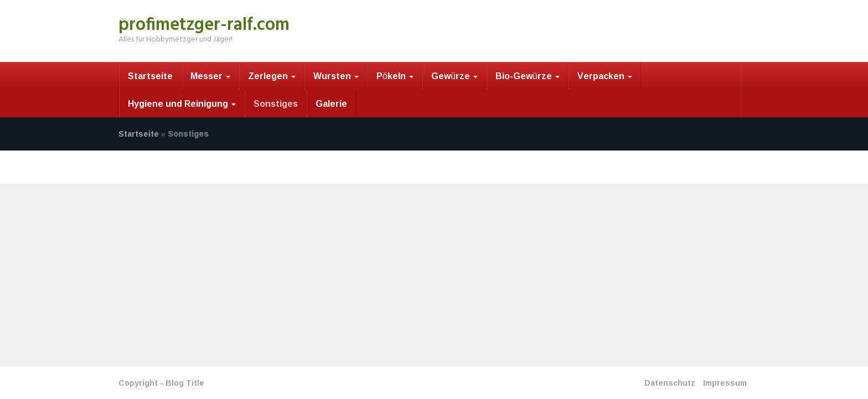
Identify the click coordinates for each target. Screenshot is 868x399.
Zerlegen (272, 76)
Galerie (331, 103)
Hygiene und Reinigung (182, 103)
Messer (210, 76)
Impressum (725, 383)
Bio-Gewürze (528, 76)
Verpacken (605, 76)
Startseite (150, 76)
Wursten (336, 76)
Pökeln (395, 76)
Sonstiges (276, 103)
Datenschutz (670, 383)
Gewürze (454, 76)
